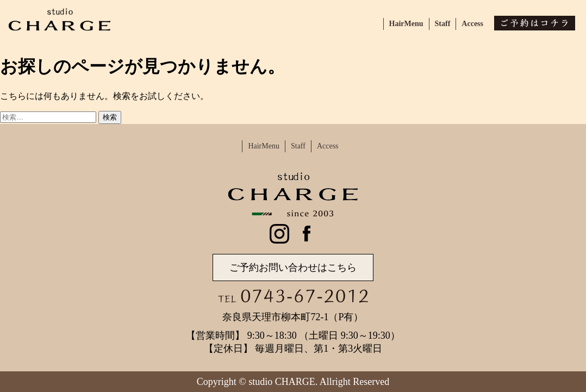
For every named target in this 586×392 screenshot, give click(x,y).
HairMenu (406, 24)
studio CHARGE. (283, 382)
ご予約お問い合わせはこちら (293, 267)
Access (472, 24)
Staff (443, 24)
